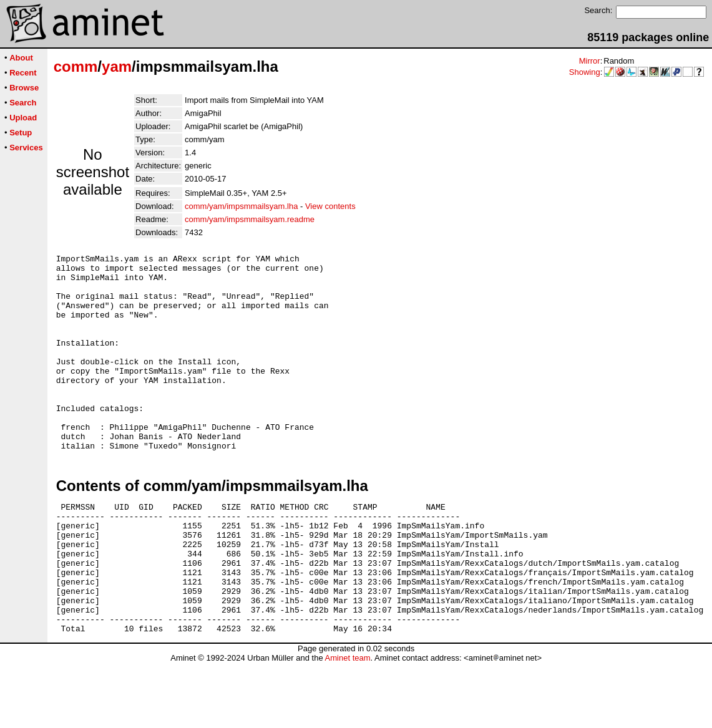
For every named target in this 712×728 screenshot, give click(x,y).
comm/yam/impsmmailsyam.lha (241, 206)
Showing (585, 72)
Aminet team (347, 723)
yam (117, 66)
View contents (330, 206)
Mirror (590, 61)
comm (76, 66)
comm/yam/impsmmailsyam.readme (250, 219)
